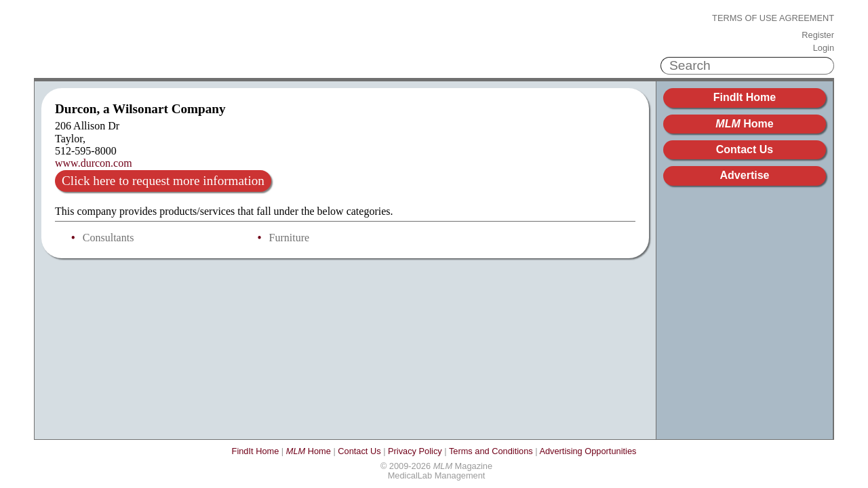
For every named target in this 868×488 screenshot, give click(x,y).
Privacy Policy (415, 451)
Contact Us (745, 149)
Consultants (108, 238)
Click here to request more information (163, 181)
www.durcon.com (94, 163)
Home (744, 124)
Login (824, 48)
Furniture (290, 238)
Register (818, 35)
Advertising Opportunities (588, 451)
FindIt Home (745, 97)
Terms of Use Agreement (773, 18)
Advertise (745, 175)
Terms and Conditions (491, 451)
